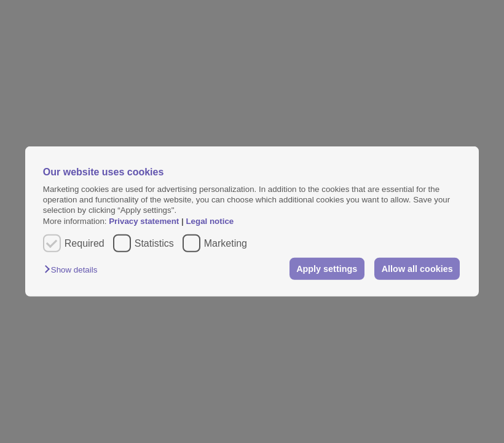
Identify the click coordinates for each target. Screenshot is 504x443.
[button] (74, 270)
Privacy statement (144, 221)
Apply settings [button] (327, 269)
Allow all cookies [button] (417, 269)
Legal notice (210, 221)
